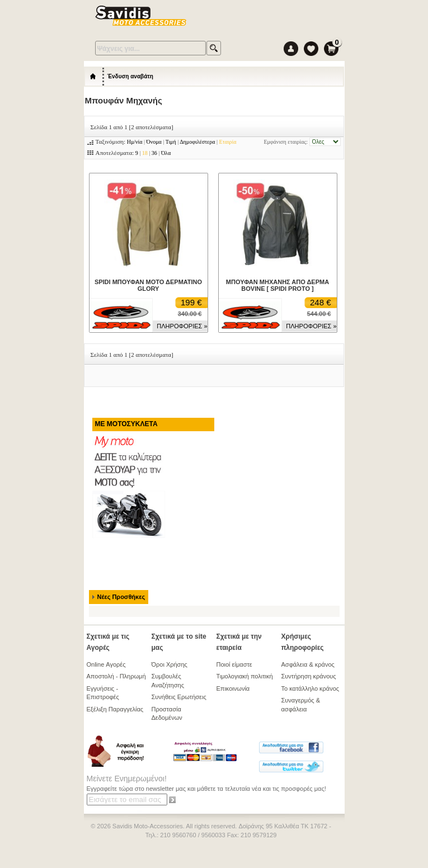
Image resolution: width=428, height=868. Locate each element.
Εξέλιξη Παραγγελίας (115, 709)
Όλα (166, 153)
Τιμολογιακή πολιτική (245, 676)
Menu (307, 16)
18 (145, 153)
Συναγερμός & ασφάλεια (301, 704)
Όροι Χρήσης (170, 664)
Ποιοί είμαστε (234, 664)
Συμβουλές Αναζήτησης (168, 680)
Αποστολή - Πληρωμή (116, 676)
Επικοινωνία (233, 688)
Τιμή (171, 142)
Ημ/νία (135, 142)
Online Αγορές (106, 664)
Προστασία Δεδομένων (167, 713)
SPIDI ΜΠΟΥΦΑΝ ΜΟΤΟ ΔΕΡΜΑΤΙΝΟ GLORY (148, 285)
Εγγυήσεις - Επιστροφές (103, 693)
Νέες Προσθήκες (121, 597)
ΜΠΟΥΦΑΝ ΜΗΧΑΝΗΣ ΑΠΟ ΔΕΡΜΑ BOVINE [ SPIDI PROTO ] (278, 285)
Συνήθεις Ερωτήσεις (179, 697)
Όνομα (154, 142)
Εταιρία (228, 142)
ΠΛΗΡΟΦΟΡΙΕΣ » (182, 326)
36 (154, 153)
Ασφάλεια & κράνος (308, 664)
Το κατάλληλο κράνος (311, 688)
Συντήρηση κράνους (309, 676)
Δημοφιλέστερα (197, 142)
